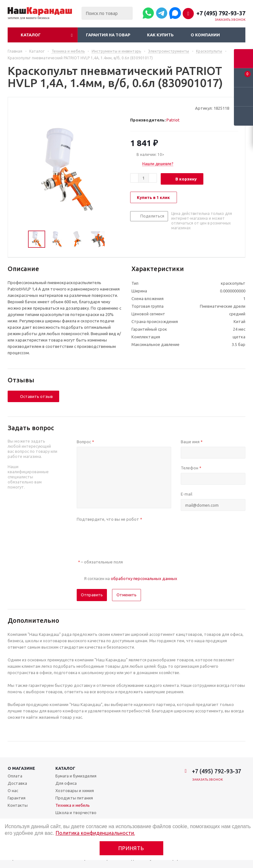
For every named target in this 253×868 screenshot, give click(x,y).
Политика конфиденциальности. (95, 833)
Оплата (15, 776)
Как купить (160, 35)
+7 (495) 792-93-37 (221, 13)
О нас (13, 791)
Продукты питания (74, 798)
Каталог (31, 35)
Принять (131, 848)
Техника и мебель (73, 805)
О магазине (21, 768)
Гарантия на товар (108, 35)
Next (113, 239)
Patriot (173, 120)
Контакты (18, 805)
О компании (205, 35)
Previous (21, 239)
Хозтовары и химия (75, 791)
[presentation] (125, 537)
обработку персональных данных (144, 578)
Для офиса (66, 783)
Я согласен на (131, 578)
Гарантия (17, 798)
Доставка (17, 783)
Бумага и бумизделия (76, 776)
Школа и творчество (76, 813)
